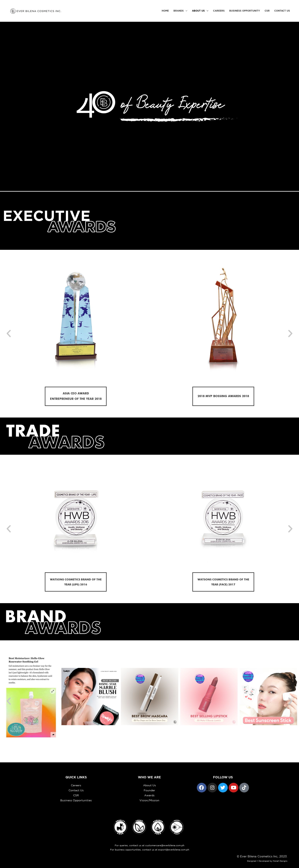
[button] (9, 334)
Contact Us (282, 11)
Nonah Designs (280, 861)
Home (165, 11)
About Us (198, 11)
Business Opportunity (245, 11)
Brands (179, 11)
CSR (267, 11)
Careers (219, 11)
